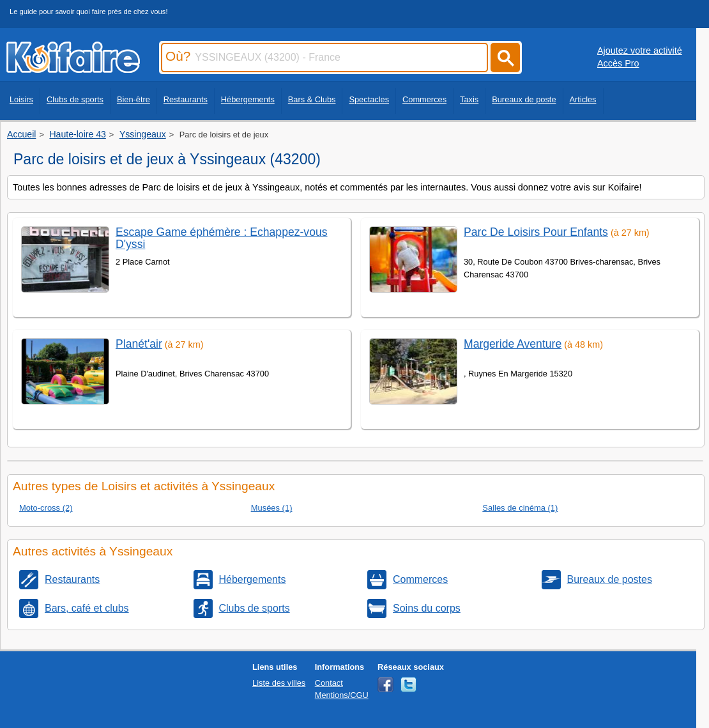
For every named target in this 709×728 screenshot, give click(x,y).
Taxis (469, 99)
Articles (583, 99)
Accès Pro (618, 63)
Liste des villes (279, 683)
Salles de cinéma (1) (520, 508)
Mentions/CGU (342, 695)
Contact (329, 683)
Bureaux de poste (524, 99)
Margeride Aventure (513, 344)
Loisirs (21, 99)
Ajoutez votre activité (640, 50)
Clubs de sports (75, 99)
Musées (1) (272, 508)
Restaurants (186, 99)
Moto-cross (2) (46, 508)
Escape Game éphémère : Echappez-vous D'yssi (222, 238)
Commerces (424, 99)
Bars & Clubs (312, 99)
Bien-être (133, 99)
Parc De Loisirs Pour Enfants (536, 232)
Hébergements (248, 99)
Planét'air (139, 344)
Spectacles (369, 99)
